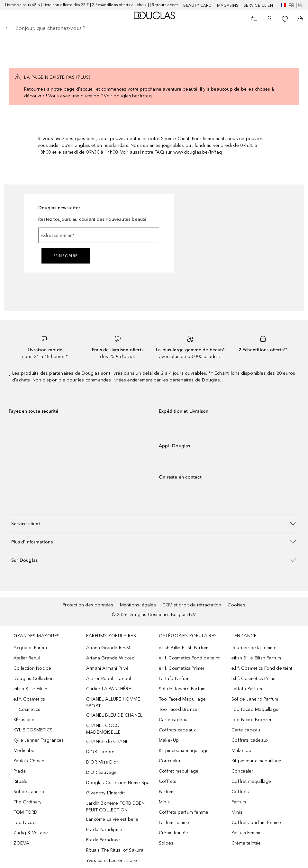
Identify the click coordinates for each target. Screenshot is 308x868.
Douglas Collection (34, 679)
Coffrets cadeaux (177, 730)
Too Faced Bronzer (179, 709)
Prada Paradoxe (103, 840)
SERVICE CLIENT (260, 5)
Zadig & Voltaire (31, 833)
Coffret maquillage (179, 771)
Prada (20, 771)
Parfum (166, 792)
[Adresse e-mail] (99, 235)
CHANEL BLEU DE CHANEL (114, 715)
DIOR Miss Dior (102, 762)
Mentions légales (138, 605)
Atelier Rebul (27, 658)
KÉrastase (24, 720)
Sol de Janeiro (29, 792)
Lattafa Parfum (174, 679)
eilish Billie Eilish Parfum (184, 648)
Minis (164, 802)
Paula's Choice (29, 761)
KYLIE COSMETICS (33, 730)
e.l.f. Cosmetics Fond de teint (189, 658)
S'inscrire (66, 256)
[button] (154, 523)
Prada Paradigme (104, 830)
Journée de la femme (254, 648)
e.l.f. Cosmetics (29, 699)
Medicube (24, 751)
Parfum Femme (174, 823)
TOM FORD (26, 812)
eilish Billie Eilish (30, 689)
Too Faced (25, 823)
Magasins (228, 5)
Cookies (236, 605)
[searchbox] (154, 28)
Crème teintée (174, 833)
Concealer (170, 761)
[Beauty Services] (254, 19)
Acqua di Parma (30, 648)
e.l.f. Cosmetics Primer (182, 668)
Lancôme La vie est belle (112, 819)
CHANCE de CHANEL (109, 742)
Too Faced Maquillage (182, 699)
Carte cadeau (173, 720)
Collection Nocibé (32, 668)
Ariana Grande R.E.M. (109, 648)
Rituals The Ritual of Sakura (115, 850)
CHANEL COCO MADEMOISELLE (103, 729)
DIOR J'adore (100, 752)
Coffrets (168, 781)
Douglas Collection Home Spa (118, 783)
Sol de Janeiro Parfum (182, 689)
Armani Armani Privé (107, 668)
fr (288, 5)
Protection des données (88, 605)
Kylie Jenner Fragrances (39, 740)
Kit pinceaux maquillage (184, 751)
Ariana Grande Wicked (110, 658)
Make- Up (169, 740)
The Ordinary (27, 802)
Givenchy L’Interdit (105, 793)
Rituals (20, 781)
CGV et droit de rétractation (192, 605)
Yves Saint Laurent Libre (112, 860)
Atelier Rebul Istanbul (109, 679)
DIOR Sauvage (101, 772)
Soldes (166, 843)
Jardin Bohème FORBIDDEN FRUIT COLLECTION (116, 807)
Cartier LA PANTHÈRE (109, 689)
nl (300, 5)
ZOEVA (21, 843)
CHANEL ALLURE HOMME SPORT (113, 702)
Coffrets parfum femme (184, 812)
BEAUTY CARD (198, 5)
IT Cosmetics (27, 709)
